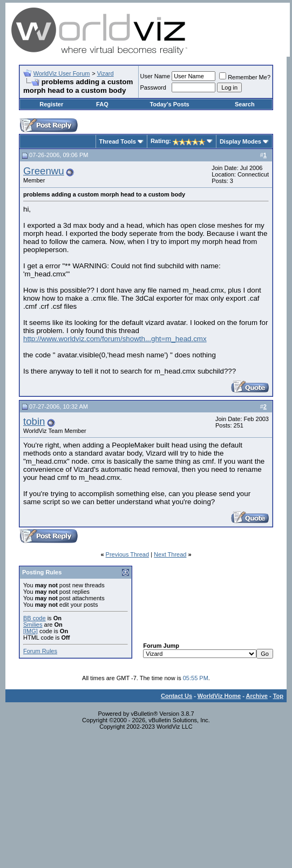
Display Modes (240, 141)
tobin (34, 421)
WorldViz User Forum (62, 73)
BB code (35, 618)
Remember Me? (245, 77)
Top (278, 696)
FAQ (102, 104)
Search (245, 104)
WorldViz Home (219, 696)
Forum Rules (40, 651)
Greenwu (44, 171)
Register (51, 104)
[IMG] (30, 631)
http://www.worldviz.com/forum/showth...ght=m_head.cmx (115, 339)
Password (153, 87)
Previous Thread (128, 554)
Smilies (33, 625)
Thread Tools (118, 141)
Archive (257, 696)
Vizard (106, 73)
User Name (155, 76)
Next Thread (170, 554)
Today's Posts (169, 104)
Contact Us (176, 696)
